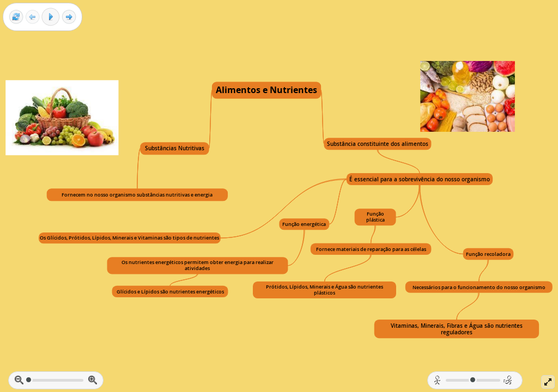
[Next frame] (69, 17)
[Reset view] (16, 17)
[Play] (51, 17)
